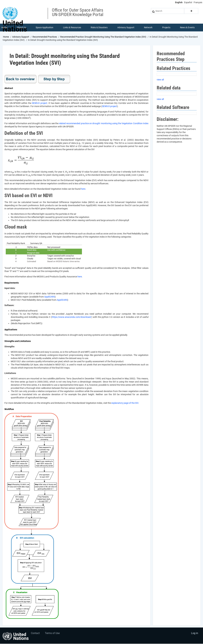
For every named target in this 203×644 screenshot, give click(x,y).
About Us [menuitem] (21, 28)
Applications (11, 330)
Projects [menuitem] (166, 28)
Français (198, 2)
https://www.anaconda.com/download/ (72, 317)
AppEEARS (50, 297)
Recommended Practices (45, 37)
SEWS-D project (40, 103)
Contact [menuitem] (35, 634)
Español (188, 2)
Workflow (9, 409)
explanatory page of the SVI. (125, 403)
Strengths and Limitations (18, 341)
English (179, 2)
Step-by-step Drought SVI (54, 79)
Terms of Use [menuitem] (53, 634)
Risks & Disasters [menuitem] (99, 28)
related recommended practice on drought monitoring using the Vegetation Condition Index (104, 124)
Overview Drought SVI (20, 79)
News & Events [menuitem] (187, 28)
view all (160, 80)
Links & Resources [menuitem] (72, 28)
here (83, 189)
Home (6, 37)
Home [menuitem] (4, 28)
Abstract (9, 88)
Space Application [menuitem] (45, 28)
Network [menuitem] (148, 28)
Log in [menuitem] (194, 634)
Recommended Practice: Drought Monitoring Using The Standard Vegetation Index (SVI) (103, 37)
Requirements (12, 283)
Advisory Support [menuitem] (126, 28)
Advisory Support (21, 37)
